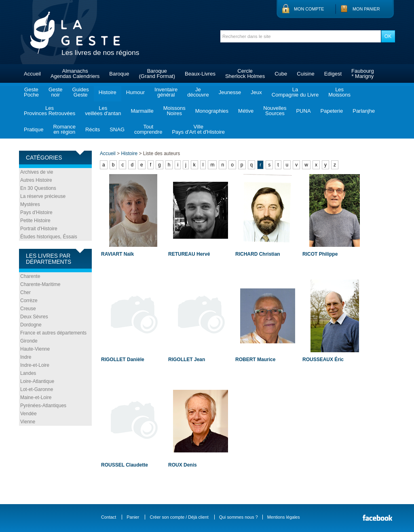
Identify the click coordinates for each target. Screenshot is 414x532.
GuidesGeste (81, 92)
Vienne (28, 422)
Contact (109, 517)
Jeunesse (230, 92)
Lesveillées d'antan (103, 111)
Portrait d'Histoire (39, 229)
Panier (133, 517)
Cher (25, 292)
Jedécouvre (198, 92)
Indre (26, 357)
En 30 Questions (38, 188)
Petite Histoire (35, 221)
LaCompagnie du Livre (295, 92)
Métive (246, 111)
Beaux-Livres (200, 74)
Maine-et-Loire (36, 397)
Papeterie (332, 111)
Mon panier (366, 9)
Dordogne (31, 325)
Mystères (30, 204)
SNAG (117, 129)
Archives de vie (37, 172)
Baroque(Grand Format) (157, 74)
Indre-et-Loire (35, 365)
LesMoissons (339, 92)
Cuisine (305, 74)
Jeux (256, 92)
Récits (93, 129)
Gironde (29, 341)
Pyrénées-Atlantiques (43, 406)
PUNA (303, 111)
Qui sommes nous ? (239, 517)
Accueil (32, 74)
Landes (28, 373)
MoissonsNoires (174, 111)
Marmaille (142, 111)
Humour (135, 92)
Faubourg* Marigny (363, 74)
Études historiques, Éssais (49, 237)
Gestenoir (56, 92)
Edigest (333, 74)
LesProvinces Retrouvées (50, 111)
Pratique (34, 129)
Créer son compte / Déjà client (179, 517)
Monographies (212, 111)
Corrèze (29, 301)
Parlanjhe (364, 111)
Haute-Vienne (35, 349)
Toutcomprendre (148, 129)
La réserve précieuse (43, 196)
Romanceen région (64, 129)
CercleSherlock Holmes (245, 74)
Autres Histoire (36, 180)
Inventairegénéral (166, 92)
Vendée (29, 414)
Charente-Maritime (40, 284)
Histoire (108, 92)
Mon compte (309, 9)
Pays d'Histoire (36, 212)
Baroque (119, 74)
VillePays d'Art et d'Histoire (198, 129)
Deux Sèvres (34, 317)
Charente (30, 276)
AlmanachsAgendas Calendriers (75, 74)
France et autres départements (53, 333)
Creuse (28, 309)
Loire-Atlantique (37, 381)
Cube (281, 74)
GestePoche (31, 92)
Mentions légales (284, 517)
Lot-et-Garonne (37, 389)
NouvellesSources (275, 111)
